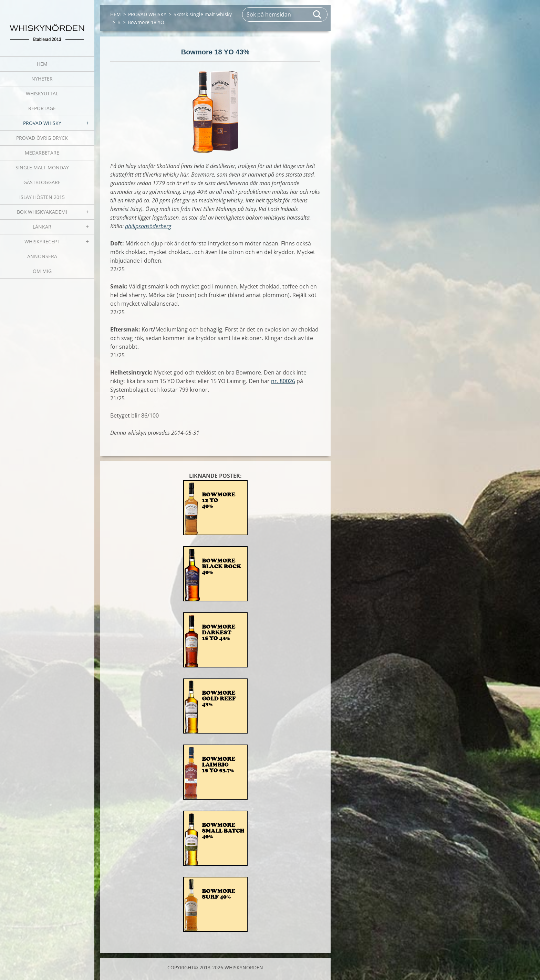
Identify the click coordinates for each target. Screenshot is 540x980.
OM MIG (42, 271)
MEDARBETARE (42, 153)
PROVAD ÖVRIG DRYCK (42, 138)
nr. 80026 (283, 381)
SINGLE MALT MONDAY (42, 167)
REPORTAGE (42, 108)
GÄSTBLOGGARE (42, 182)
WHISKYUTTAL (42, 93)
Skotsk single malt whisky (203, 14)
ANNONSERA (42, 256)
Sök (318, 14)
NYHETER (42, 79)
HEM (42, 64)
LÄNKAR (42, 227)
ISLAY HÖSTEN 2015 (42, 197)
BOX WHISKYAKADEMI (42, 212)
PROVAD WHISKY (42, 123)
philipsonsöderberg (148, 226)
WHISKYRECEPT (42, 241)
